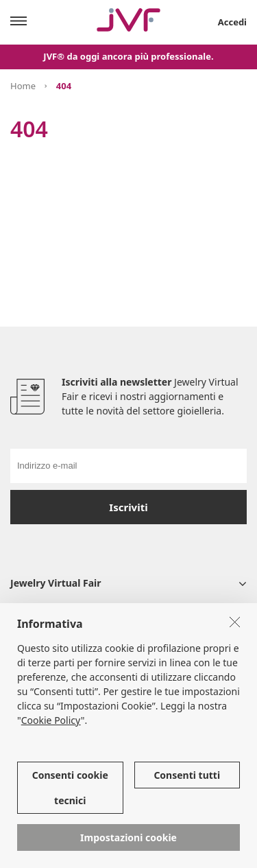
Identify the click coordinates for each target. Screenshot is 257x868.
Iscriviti (128, 507)
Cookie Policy (51, 720)
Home (23, 86)
